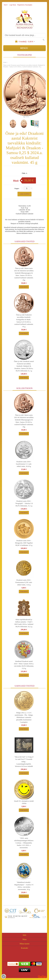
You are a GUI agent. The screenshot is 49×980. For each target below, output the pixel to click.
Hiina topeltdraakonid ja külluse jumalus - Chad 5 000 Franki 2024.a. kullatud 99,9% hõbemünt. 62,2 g (24, 623)
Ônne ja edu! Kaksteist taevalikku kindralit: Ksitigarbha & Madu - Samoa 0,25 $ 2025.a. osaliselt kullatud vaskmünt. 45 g (24, 321)
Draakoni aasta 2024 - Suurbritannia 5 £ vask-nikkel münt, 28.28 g (24, 464)
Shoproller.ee (42, 977)
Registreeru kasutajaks (25, 5)
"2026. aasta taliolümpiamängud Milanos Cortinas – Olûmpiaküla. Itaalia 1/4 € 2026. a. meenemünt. (24, 843)
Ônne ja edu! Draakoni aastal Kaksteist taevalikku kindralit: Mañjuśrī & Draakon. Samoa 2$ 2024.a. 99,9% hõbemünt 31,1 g (24, 366)
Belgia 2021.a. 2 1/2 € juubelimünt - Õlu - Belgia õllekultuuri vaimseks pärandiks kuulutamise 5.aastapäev (24, 717)
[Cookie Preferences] (4, 976)
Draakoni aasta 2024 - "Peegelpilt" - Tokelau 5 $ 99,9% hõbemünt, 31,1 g (24, 503)
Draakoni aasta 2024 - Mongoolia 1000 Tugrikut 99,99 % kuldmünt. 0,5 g (24, 543)
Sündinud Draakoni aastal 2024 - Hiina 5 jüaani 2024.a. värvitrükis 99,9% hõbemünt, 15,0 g (24, 665)
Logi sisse (13, 5)
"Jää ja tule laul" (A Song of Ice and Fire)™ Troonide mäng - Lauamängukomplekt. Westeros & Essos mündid (24, 762)
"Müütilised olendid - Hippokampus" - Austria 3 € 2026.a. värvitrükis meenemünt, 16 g (24, 886)
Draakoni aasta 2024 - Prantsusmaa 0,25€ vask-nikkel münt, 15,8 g (24, 582)
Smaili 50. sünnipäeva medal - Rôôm (24, 802)
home (5, 62)
